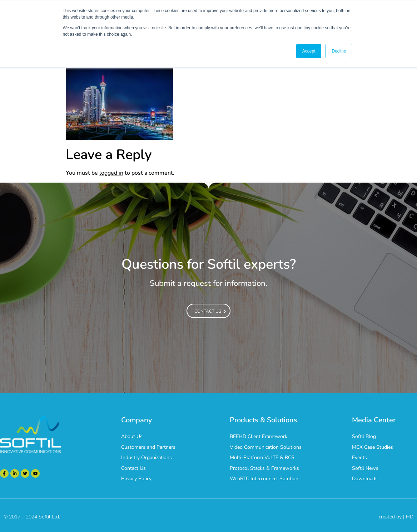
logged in (111, 173)
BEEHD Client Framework (259, 436)
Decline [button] (339, 51)
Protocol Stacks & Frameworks (264, 468)
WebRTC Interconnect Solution (264, 479)
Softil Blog (364, 436)
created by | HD (396, 517)
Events (359, 458)
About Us (132, 436)
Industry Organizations (147, 458)
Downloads (365, 479)
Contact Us (133, 468)
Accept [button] (309, 51)
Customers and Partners (148, 447)
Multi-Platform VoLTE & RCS (262, 458)
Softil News (365, 468)
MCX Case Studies (373, 447)
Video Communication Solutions (266, 447)
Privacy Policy (136, 479)
